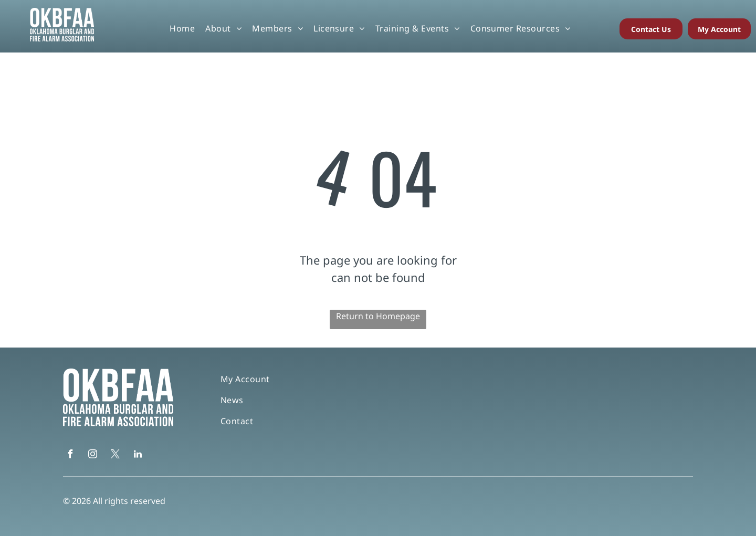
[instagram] (92, 455)
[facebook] (70, 455)
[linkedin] (138, 455)
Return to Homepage (378, 316)
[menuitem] (182, 28)
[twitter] (115, 455)
